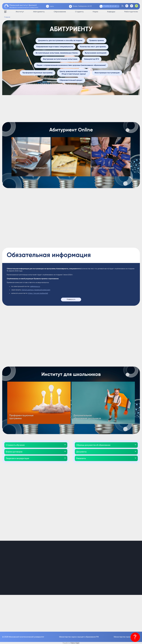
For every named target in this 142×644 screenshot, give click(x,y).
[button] (36, 445)
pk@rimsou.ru (35, 287)
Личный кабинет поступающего (31, 168)
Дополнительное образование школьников (87, 417)
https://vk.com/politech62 (38, 293)
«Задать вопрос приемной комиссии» (36, 290)
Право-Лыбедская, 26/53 (82, 6)
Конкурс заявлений (104, 168)
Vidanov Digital (75, 643)
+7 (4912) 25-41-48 (110, 6)
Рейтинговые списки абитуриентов (64, 169)
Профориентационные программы (21, 417)
